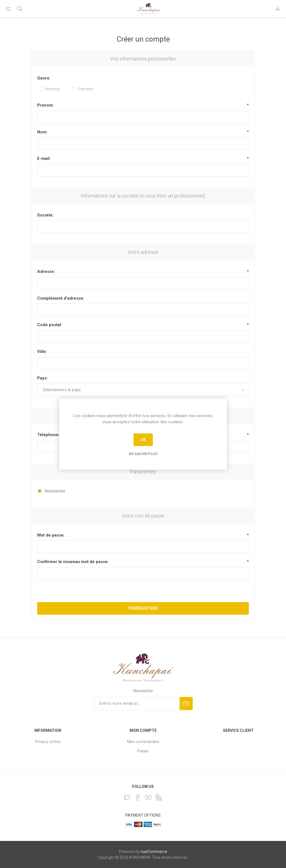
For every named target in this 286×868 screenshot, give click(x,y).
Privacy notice (48, 742)
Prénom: (46, 105)
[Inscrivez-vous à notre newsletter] (137, 704)
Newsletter (55, 491)
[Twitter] (127, 797)
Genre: (44, 78)
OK (143, 440)
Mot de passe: (51, 535)
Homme (52, 89)
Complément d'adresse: (61, 298)
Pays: (42, 378)
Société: (45, 215)
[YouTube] (148, 797)
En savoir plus (143, 454)
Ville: (42, 352)
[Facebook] (138, 797)
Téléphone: (48, 435)
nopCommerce (154, 852)
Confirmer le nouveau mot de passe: (73, 562)
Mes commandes (143, 742)
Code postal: (50, 325)
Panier (143, 751)
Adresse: (46, 271)
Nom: (42, 132)
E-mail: (44, 158)
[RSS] (159, 797)
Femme (86, 89)
